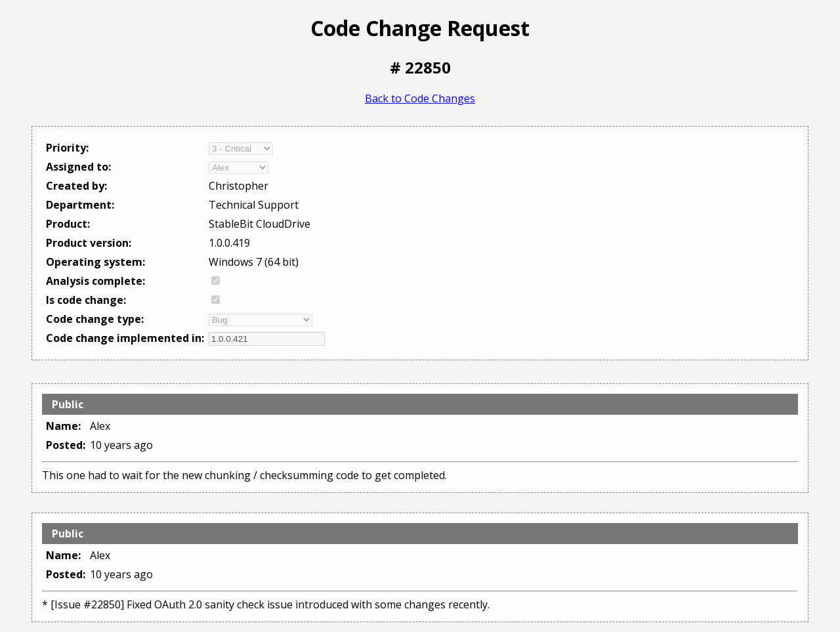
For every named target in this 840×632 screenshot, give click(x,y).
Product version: (89, 243)
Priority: (67, 148)
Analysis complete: (95, 281)
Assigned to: (78, 167)
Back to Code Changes (420, 98)
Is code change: (86, 300)
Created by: (76, 186)
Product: (68, 224)
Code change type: (95, 319)
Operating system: (95, 262)
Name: (63, 426)
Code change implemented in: (125, 338)
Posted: (66, 445)
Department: (80, 205)
